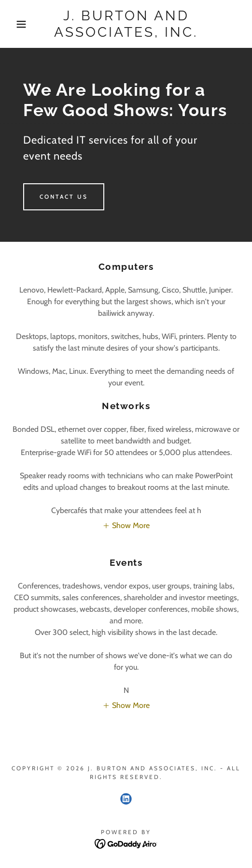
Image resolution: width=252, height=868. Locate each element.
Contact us (64, 197)
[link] (126, 24)
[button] (18, 24)
